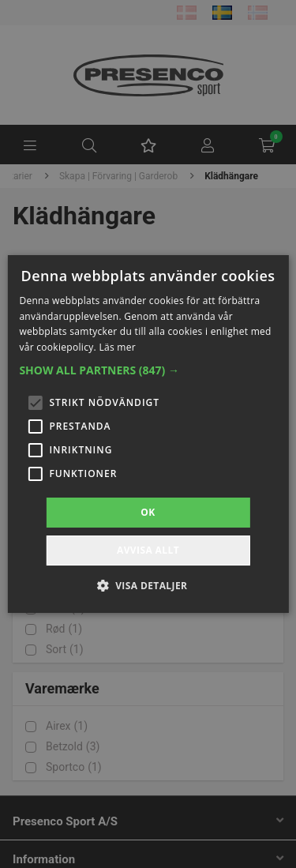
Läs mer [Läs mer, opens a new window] (117, 347)
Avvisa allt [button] (148, 550)
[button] (148, 370)
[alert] (148, 434)
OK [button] (148, 512)
